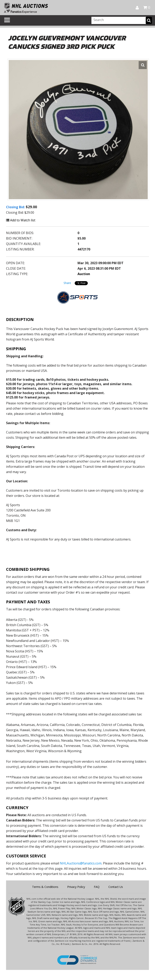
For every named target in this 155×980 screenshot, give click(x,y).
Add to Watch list (21, 220)
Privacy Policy (76, 887)
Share (67, 283)
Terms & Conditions (45, 887)
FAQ (97, 887)
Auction (84, 274)
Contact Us (116, 887)
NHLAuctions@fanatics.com (81, 863)
